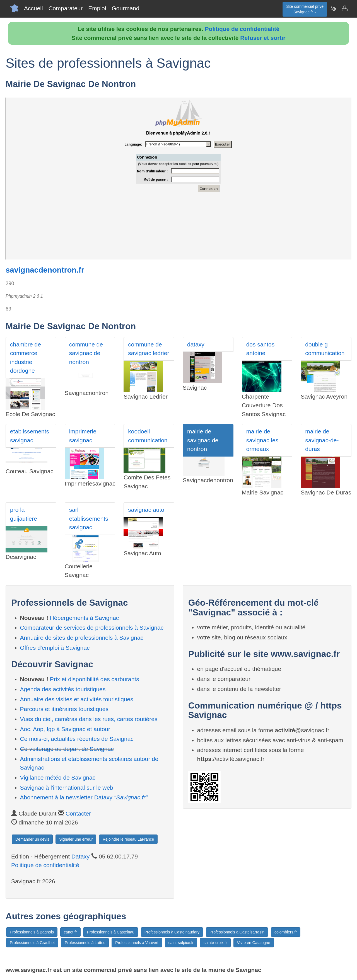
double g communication (325, 349)
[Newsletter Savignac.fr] (333, 8)
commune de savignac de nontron (86, 353)
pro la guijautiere (24, 514)
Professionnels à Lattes (85, 943)
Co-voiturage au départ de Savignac (67, 749)
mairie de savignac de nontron (203, 440)
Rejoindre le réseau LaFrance (128, 839)
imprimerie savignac (83, 436)
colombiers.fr (286, 932)
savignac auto (146, 510)
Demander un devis (32, 839)
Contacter (78, 813)
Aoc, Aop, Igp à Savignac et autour (65, 729)
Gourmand (125, 8)
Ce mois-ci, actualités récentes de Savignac (77, 739)
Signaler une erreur (76, 839)
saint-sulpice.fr (181, 943)
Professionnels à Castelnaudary (172, 932)
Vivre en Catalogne (254, 943)
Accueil (33, 8)
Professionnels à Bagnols (32, 932)
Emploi (97, 8)
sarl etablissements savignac (89, 518)
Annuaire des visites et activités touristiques (77, 699)
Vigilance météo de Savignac (58, 778)
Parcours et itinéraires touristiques (64, 709)
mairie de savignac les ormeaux (262, 440)
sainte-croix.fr (215, 943)
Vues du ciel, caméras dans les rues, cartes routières (89, 719)
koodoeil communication (148, 436)
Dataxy (80, 856)
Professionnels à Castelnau (110, 932)
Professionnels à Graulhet (32, 943)
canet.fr (70, 932)
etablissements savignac (30, 436)
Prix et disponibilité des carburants (95, 679)
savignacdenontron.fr (45, 270)
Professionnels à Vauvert (137, 943)
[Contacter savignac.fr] (344, 8)
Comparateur (66, 8)
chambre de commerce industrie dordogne (26, 358)
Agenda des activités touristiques (63, 689)
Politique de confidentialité (242, 29)
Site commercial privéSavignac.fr (305, 9)
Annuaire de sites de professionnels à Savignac (82, 638)
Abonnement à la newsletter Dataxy (84, 797)
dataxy (196, 344)
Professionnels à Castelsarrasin (237, 932)
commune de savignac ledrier (149, 349)
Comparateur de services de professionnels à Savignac (92, 628)
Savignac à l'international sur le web (67, 788)
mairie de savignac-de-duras (322, 440)
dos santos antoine (260, 349)
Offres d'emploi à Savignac (55, 648)
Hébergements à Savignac (84, 618)
